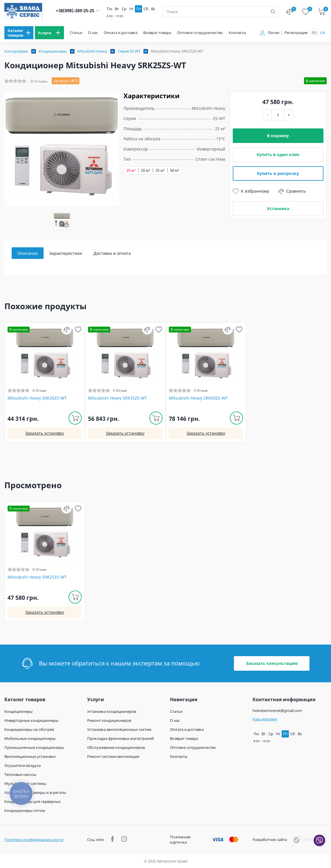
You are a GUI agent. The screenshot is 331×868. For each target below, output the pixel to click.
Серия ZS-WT (129, 51)
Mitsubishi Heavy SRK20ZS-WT (37, 398)
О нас (93, 33)
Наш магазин (265, 719)
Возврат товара (157, 33)
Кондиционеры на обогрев (29, 729)
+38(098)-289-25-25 (75, 11)
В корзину (278, 136)
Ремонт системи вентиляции (113, 756)
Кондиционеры (53, 51)
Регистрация (296, 33)
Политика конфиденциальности (34, 840)
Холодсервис (16, 51)
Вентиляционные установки (30, 756)
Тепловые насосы (20, 774)
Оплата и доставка (121, 33)
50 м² (175, 170)
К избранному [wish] (251, 191)
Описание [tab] (28, 253)
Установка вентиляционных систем (119, 729)
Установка (278, 209)
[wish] (78, 329)
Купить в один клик (278, 154)
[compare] (66, 329)
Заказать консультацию (272, 663)
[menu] (19, 33)
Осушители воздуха (23, 765)
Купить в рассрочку (278, 173)
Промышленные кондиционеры (34, 747)
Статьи (76, 33)
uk (323, 33)
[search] (273, 12)
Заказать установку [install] (45, 433)
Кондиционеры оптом (25, 810)
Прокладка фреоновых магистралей (120, 738)
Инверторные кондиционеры (31, 720)
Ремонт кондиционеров (109, 720)
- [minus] (267, 115)
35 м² (160, 170)
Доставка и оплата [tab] (112, 253)
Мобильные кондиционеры (30, 738)
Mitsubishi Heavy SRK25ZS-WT (37, 577)
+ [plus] (289, 115)
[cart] (322, 12)
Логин (274, 33)
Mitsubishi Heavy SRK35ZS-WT (118, 398)
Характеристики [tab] (66, 253)
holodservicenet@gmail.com (277, 710)
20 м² (146, 170)
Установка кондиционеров (112, 711)
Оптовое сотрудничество (200, 33)
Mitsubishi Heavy (92, 51)
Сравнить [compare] (292, 191)
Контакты (237, 33)
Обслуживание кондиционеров (116, 747)
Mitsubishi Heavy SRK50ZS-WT (198, 398)
